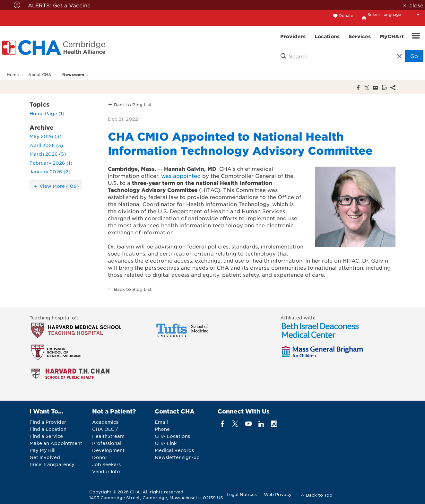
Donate (346, 15)
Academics (105, 422)
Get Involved (45, 457)
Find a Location (48, 429)
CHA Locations (172, 436)
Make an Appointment (56, 443)
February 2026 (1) (51, 163)
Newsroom (73, 74)
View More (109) (59, 186)
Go (414, 56)
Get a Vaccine (73, 5)
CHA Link (166, 443)
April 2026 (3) (46, 145)
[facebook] (223, 424)
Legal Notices (242, 494)
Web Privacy (278, 494)
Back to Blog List (133, 104)
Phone (162, 429)
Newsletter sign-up (177, 457)
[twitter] (235, 424)
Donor (100, 457)
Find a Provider (48, 422)
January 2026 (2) (50, 171)
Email (161, 422)
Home (13, 74)
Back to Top (319, 495)
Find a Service (46, 436)
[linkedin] (261, 424)
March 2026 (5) (48, 154)
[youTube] (248, 424)
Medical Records (174, 450)
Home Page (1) (47, 113)
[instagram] (274, 424)
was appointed (181, 176)
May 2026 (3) (45, 136)
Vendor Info (106, 471)
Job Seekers (106, 464)
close (416, 5)
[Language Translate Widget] (395, 14)
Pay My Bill (43, 450)
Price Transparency (52, 464)
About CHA (40, 74)
